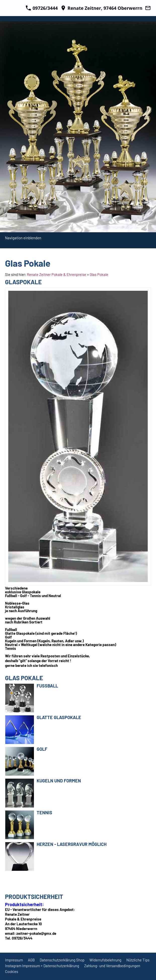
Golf (42, 749)
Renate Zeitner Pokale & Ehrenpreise (57, 274)
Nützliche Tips (138, 960)
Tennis (44, 813)
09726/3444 (42, 8)
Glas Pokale (99, 274)
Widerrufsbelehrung (105, 960)
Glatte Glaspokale (59, 717)
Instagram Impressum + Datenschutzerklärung (42, 966)
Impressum (14, 960)
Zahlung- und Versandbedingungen (112, 966)
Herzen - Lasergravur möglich (72, 844)
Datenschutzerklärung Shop (62, 960)
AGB (31, 960)
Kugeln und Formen (59, 781)
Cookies (12, 971)
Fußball (47, 686)
